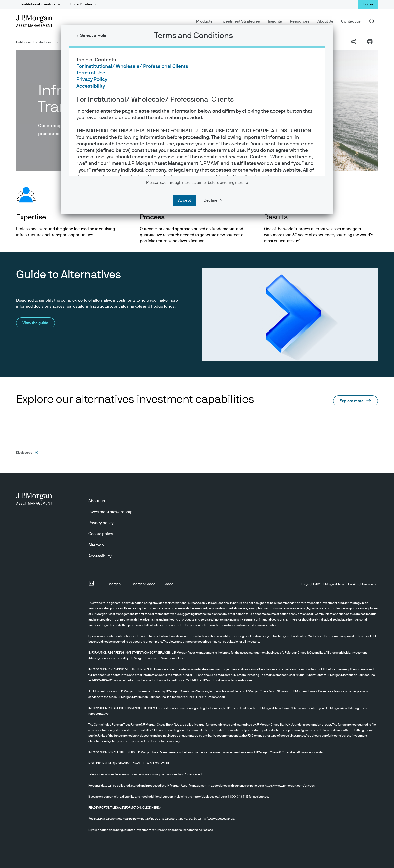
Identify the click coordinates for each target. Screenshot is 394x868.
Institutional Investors (38, 4)
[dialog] (197, 434)
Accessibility (91, 86)
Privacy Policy (92, 79)
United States (81, 4)
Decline (210, 200)
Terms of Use (91, 73)
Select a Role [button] (93, 36)
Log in (368, 4)
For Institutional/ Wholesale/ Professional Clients (132, 66)
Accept (185, 200)
